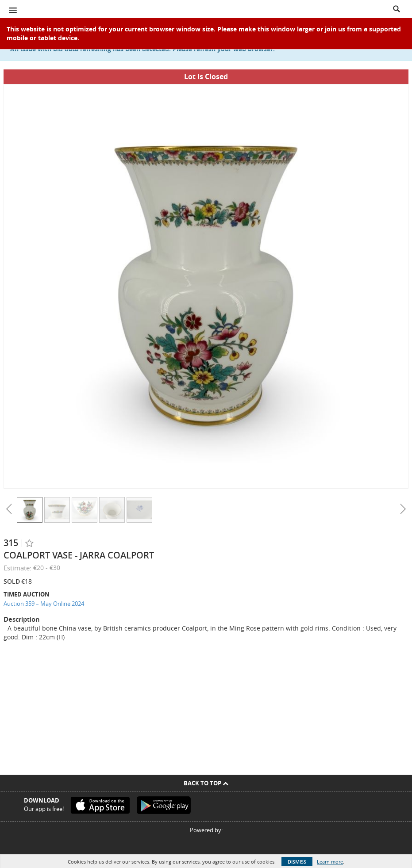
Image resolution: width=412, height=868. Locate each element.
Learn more (330, 862)
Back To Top (206, 783)
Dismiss (297, 862)
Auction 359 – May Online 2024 (44, 604)
